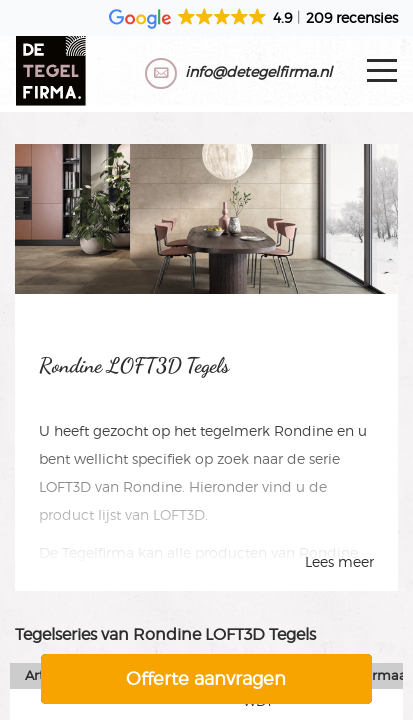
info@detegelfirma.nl (258, 71)
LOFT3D (65, 486)
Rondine (303, 430)
